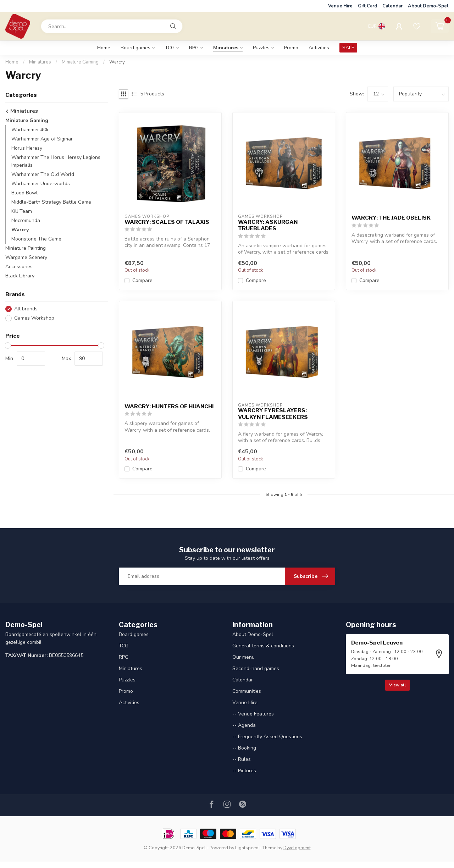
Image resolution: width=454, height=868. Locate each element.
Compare (142, 280)
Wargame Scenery (26, 257)
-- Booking (244, 748)
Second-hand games (256, 668)
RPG (194, 48)
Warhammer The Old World (43, 174)
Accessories (19, 267)
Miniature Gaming (80, 62)
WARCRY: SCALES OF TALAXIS (167, 222)
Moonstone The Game (36, 239)
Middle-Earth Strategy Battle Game (51, 202)
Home (104, 48)
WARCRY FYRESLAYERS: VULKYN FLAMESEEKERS (273, 414)
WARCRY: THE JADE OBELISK (391, 218)
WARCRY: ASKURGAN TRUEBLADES (268, 225)
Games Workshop (34, 318)
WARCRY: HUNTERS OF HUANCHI (169, 407)
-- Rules (242, 759)
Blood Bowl (24, 193)
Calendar (392, 6)
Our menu (243, 657)
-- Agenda (244, 725)
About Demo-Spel (428, 6)
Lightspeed (247, 848)
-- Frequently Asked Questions (267, 737)
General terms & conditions (263, 646)
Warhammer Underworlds (41, 184)
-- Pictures (244, 771)
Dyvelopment (297, 848)
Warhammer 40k (30, 130)
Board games (135, 48)
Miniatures (226, 48)
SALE (348, 48)
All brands (26, 309)
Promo (291, 48)
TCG (170, 48)
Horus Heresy (27, 148)
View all (397, 685)
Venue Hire (340, 6)
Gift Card (367, 6)
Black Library (20, 276)
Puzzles (261, 48)
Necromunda (26, 220)
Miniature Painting (26, 248)
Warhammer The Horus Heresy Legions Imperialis (56, 161)
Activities (319, 48)
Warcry (117, 62)
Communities (247, 691)
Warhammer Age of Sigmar (42, 139)
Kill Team (22, 211)
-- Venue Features (253, 714)
